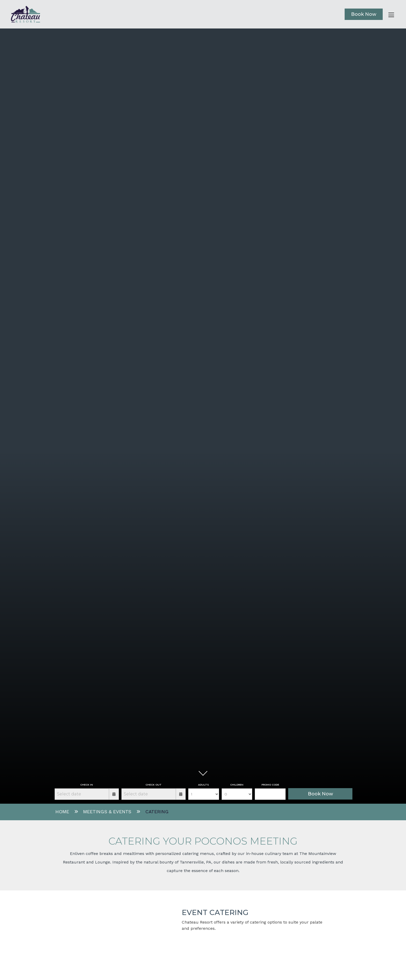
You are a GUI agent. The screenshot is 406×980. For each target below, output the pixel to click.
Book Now (364, 14)
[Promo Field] (270, 794)
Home (62, 812)
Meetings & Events (107, 812)
